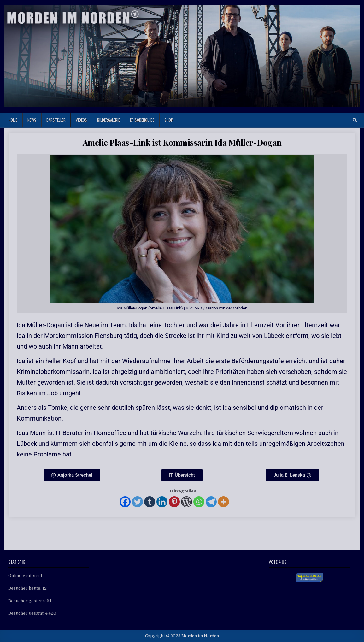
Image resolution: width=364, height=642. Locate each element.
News (32, 120)
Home (13, 120)
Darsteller (56, 120)
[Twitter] (137, 502)
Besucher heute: (25, 588)
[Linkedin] (162, 502)
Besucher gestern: (27, 601)
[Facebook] (125, 502)
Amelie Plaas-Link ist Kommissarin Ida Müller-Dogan (182, 142)
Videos (81, 120)
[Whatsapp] (199, 502)
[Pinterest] (174, 502)
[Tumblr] (150, 502)
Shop (169, 120)
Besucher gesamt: (27, 613)
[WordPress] (187, 502)
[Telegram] (211, 502)
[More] (223, 502)
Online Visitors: (24, 576)
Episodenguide (142, 120)
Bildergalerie (109, 120)
